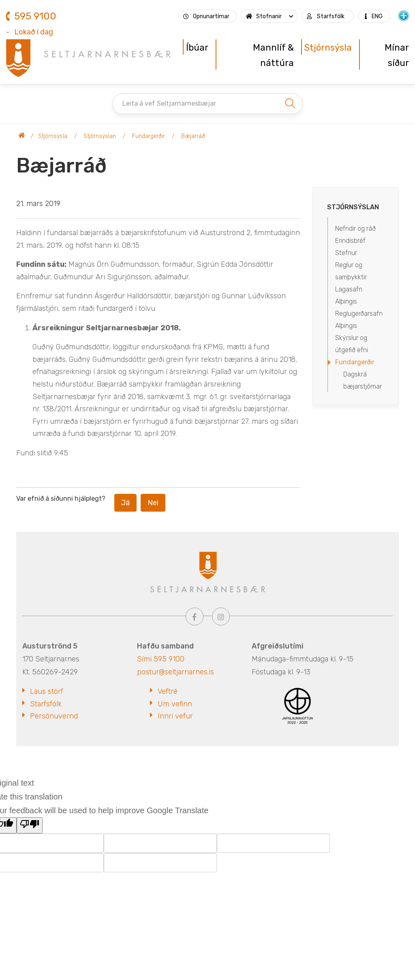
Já (125, 503)
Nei (153, 503)
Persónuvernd (54, 716)
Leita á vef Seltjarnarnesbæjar (169, 103)
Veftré (168, 691)
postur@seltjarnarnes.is (175, 672)
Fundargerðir (149, 136)
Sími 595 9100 (161, 659)
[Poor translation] (30, 825)
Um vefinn (175, 704)
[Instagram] (221, 616)
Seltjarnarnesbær (22, 136)
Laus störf (47, 691)
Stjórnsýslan (100, 136)
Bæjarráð (193, 136)
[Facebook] (195, 616)
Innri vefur (175, 716)
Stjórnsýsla (53, 136)
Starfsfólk (46, 704)
